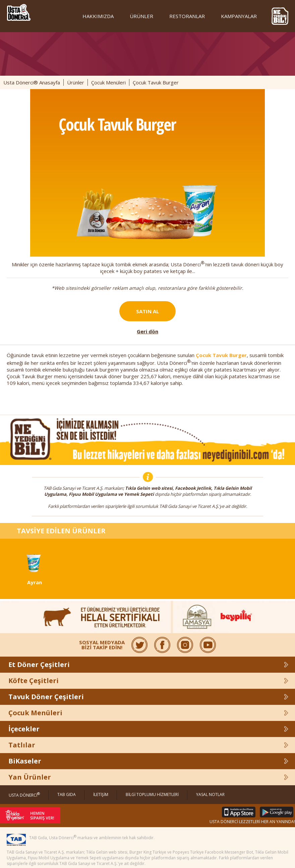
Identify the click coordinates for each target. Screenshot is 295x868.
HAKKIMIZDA (98, 16)
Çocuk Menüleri (108, 82)
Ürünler (76, 82)
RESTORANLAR (187, 16)
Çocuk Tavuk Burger (221, 355)
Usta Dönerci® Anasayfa (32, 82)
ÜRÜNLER (141, 16)
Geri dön (147, 331)
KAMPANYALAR (239, 16)
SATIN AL (147, 311)
